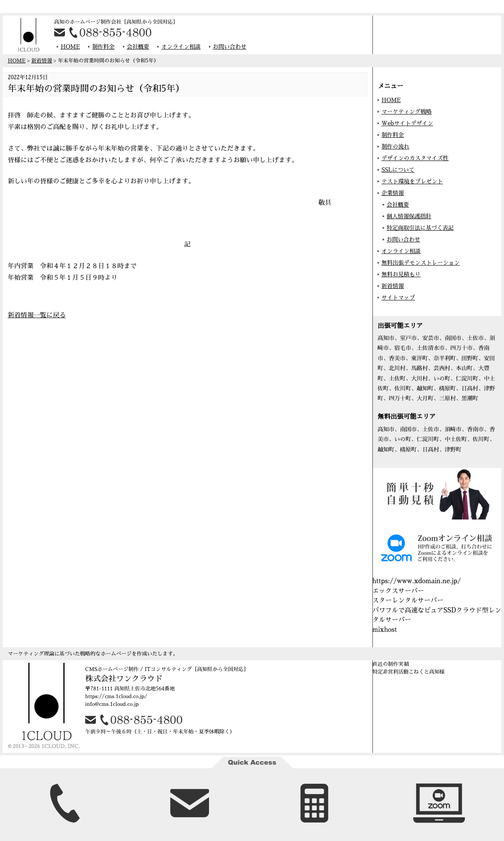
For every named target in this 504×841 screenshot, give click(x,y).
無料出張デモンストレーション (421, 263)
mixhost (385, 629)
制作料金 (103, 47)
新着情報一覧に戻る (37, 315)
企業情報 (393, 193)
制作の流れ (395, 147)
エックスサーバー (398, 591)
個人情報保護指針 (409, 216)
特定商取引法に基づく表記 (420, 228)
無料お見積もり (401, 274)
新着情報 (42, 61)
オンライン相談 (181, 47)
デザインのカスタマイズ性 (415, 158)
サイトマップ (398, 298)
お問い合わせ (230, 47)
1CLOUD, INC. (60, 746)
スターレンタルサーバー (408, 600)
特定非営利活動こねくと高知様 (409, 672)
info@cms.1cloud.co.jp (112, 704)
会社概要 (138, 47)
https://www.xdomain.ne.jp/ (417, 581)
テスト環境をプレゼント (412, 181)
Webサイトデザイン (407, 123)
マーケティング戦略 (407, 112)
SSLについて (398, 170)
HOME (70, 47)
